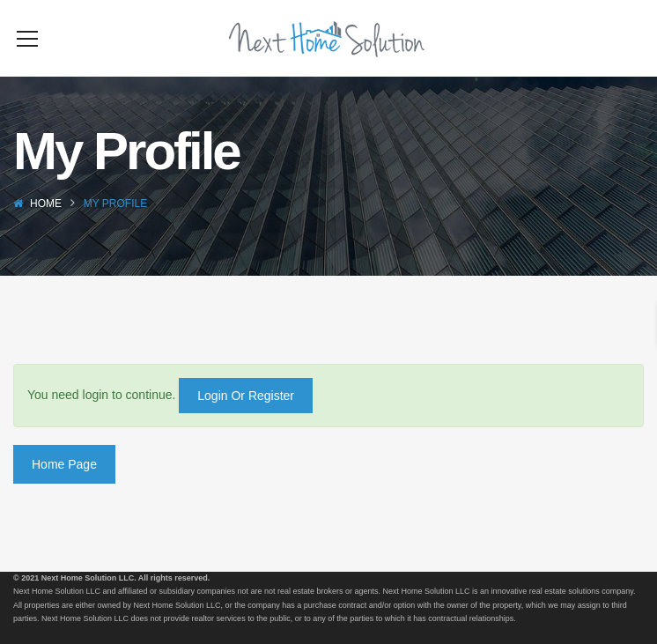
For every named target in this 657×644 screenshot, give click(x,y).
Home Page (64, 491)
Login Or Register (246, 422)
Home (46, 230)
